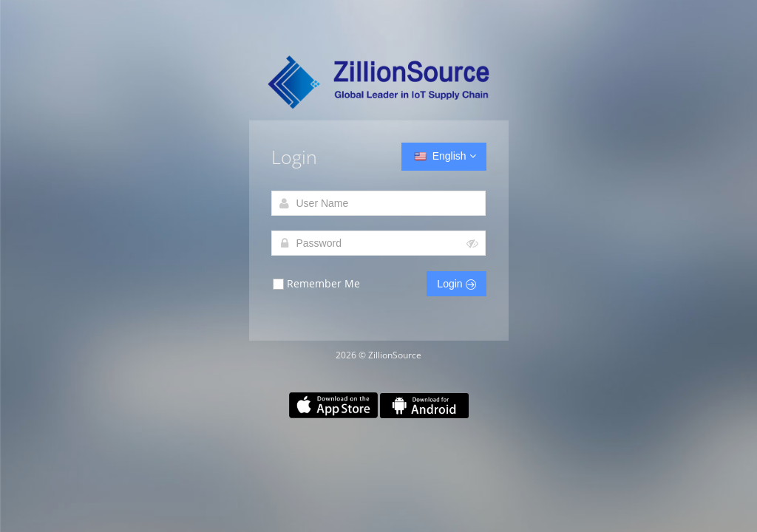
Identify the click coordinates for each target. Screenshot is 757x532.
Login (456, 284)
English (444, 157)
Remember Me (316, 284)
